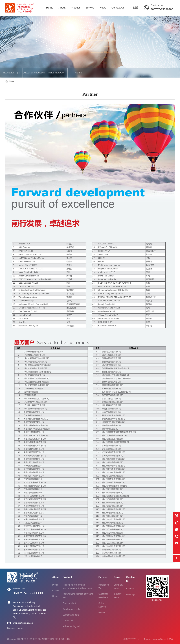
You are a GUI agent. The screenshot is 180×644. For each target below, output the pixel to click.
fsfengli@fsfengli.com (23, 623)
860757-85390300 (162, 9)
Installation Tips (11, 73)
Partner (79, 73)
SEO (171, 639)
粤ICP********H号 (131, 639)
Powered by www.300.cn (156, 639)
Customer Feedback (34, 73)
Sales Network (56, 73)
